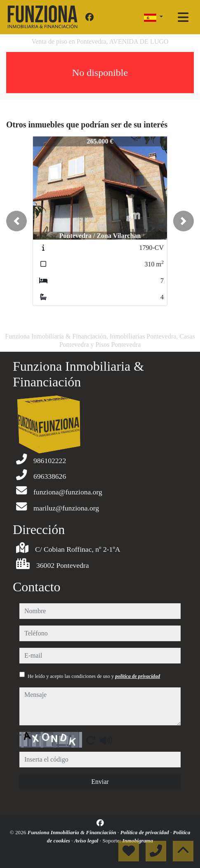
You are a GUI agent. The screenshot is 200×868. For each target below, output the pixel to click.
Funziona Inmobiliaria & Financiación (73, 832)
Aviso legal (87, 841)
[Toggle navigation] (183, 17)
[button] (16, 221)
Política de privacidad (145, 832)
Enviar (100, 782)
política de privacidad (138, 676)
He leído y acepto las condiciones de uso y (94, 676)
